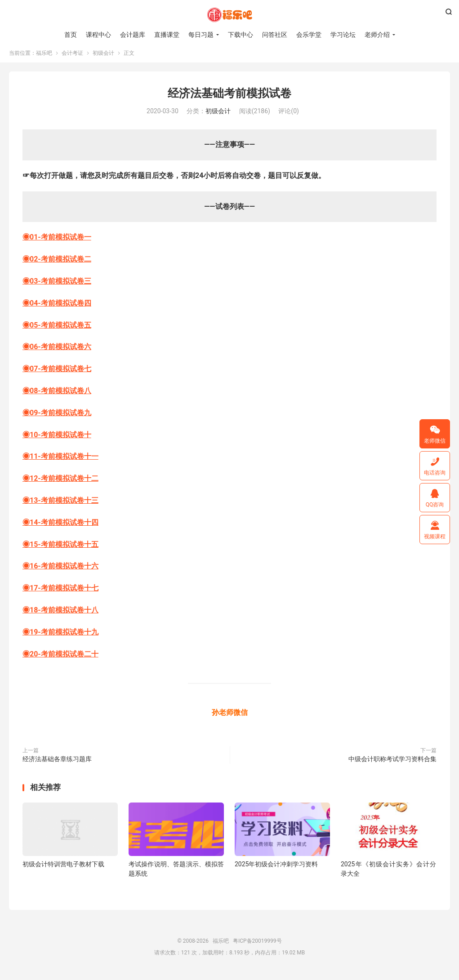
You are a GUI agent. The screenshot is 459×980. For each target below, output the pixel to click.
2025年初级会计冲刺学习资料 (276, 870)
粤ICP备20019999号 (257, 947)
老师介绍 (377, 36)
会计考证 (72, 59)
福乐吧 (230, 16)
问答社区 (275, 36)
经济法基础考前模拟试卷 (229, 99)
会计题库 (133, 36)
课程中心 (98, 36)
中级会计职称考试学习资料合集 (392, 765)
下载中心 (241, 36)
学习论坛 (343, 36)
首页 (71, 36)
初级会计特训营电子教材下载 (63, 870)
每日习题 (201, 36)
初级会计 (103, 59)
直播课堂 (167, 36)
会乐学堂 (309, 36)
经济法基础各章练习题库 (57, 765)
